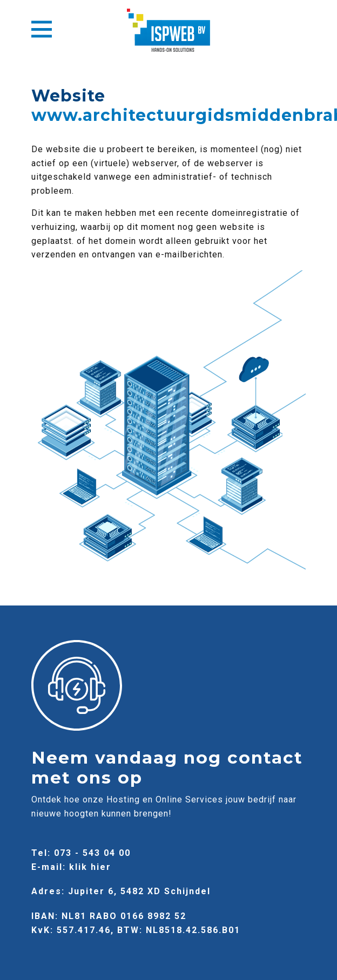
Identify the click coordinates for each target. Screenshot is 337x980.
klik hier (90, 867)
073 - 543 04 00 (92, 853)
